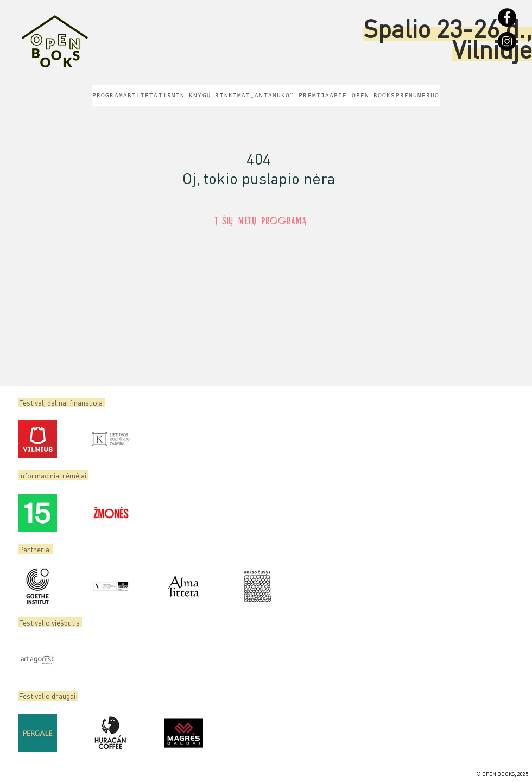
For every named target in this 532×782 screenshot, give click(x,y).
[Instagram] (507, 41)
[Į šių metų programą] (261, 222)
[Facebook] (507, 17)
